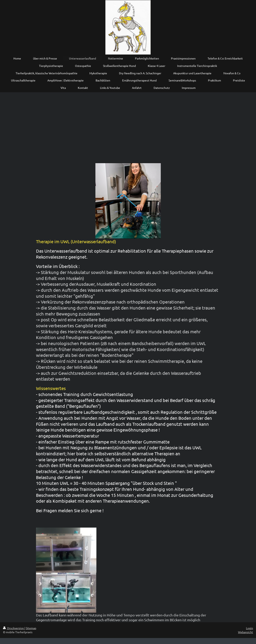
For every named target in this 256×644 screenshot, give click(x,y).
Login (249, 628)
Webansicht (245, 632)
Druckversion (14, 628)
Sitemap (31, 628)
